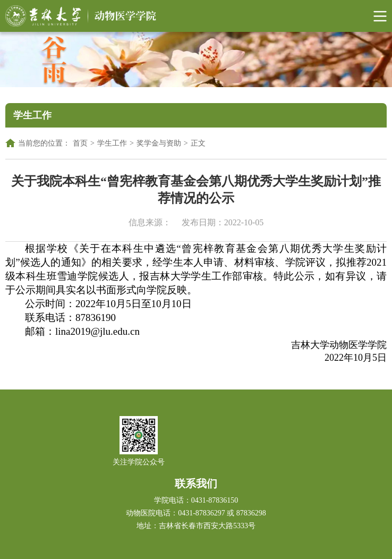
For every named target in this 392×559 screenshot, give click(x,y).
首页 (80, 143)
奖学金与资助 (159, 143)
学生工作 (112, 143)
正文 (198, 143)
